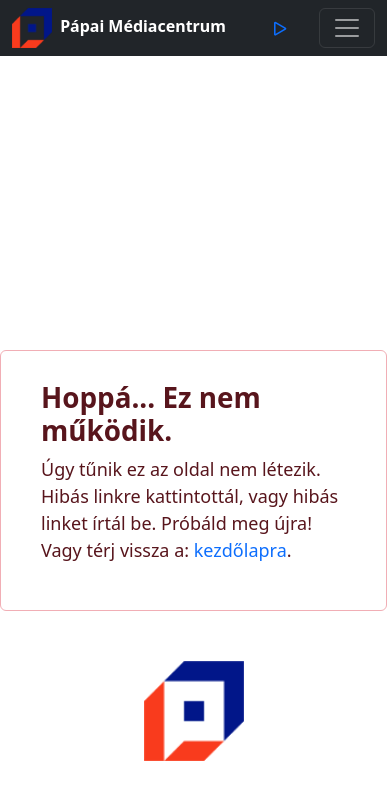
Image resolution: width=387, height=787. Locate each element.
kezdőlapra (240, 550)
